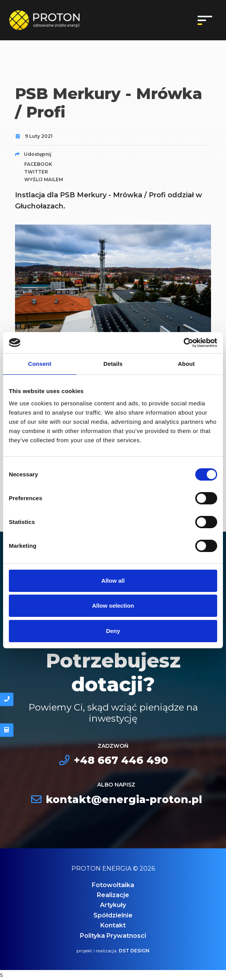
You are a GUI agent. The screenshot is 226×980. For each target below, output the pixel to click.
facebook (38, 164)
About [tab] (186, 364)
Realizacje (113, 895)
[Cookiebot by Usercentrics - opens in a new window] (184, 343)
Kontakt (113, 925)
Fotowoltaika (113, 885)
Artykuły (113, 905)
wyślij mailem (44, 179)
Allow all (113, 581)
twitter (36, 172)
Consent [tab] (40, 364)
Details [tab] (113, 364)
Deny (113, 631)
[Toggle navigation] (205, 20)
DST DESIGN (134, 951)
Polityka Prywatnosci (113, 936)
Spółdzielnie (113, 915)
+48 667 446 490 (113, 760)
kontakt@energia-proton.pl (116, 799)
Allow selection (113, 606)
